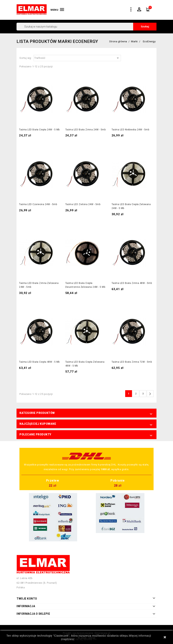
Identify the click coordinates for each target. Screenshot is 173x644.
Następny (150, 394)
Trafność (77, 58)
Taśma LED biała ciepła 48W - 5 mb (39, 362)
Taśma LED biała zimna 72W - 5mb (132, 362)
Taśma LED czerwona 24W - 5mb (38, 204)
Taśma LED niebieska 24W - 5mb (130, 130)
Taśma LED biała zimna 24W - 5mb (86, 130)
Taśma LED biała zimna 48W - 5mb (132, 283)
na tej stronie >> (86, 639)
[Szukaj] (86, 27)
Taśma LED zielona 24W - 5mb (83, 204)
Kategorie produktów (37, 413)
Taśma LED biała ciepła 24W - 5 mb (39, 130)
